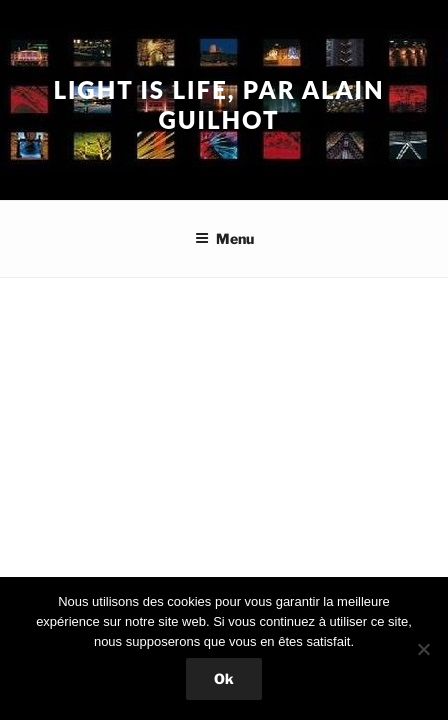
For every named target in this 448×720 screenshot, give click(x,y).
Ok (224, 678)
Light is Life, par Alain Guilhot (218, 104)
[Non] (423, 649)
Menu (224, 238)
